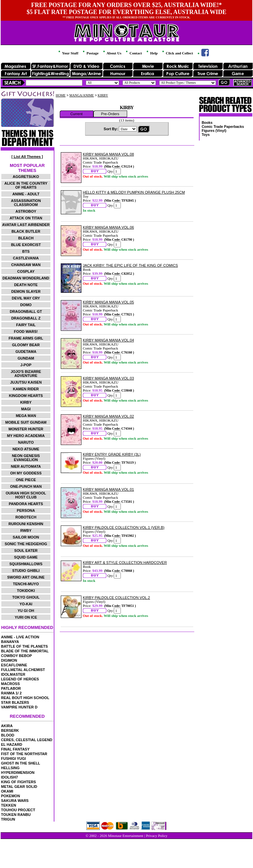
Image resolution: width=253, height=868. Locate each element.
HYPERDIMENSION (18, 773)
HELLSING (10, 768)
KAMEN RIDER (26, 389)
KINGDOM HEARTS (26, 396)
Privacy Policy (157, 836)
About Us (112, 53)
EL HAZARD (12, 744)
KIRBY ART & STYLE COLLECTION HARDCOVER (125, 563)
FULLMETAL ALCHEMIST (23, 670)
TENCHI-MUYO (26, 584)
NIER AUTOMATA (26, 466)
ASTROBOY (26, 211)
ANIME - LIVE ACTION (20, 637)
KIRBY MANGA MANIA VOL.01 (108, 489)
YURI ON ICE (26, 617)
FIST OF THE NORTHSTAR (24, 754)
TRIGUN (8, 819)
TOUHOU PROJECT (18, 810)
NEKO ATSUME (26, 449)
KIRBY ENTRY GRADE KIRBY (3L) (112, 454)
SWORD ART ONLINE (26, 577)
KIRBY (26, 402)
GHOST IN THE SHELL (21, 763)
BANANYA (10, 642)
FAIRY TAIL (26, 325)
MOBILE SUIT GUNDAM (26, 422)
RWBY (26, 530)
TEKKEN (9, 805)
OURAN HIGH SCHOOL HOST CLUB (26, 495)
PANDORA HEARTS (26, 504)
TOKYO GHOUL (26, 597)
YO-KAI (26, 604)
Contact (133, 53)
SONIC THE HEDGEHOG (26, 544)
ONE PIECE (26, 480)
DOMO (26, 305)
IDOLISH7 (10, 777)
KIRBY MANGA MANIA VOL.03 (108, 378)
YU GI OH (26, 611)
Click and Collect (177, 53)
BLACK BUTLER (26, 231)
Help (152, 53)
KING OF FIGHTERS (19, 782)
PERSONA (26, 510)
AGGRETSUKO (26, 177)
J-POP (26, 365)
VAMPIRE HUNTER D (19, 707)
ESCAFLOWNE (14, 665)
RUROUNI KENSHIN (26, 524)
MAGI (26, 409)
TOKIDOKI (26, 591)
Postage (90, 53)
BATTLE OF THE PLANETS (24, 646)
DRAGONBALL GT (26, 311)
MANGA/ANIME (82, 95)
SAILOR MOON (26, 537)
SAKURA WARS (15, 801)
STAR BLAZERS (15, 702)
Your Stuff (68, 53)
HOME (61, 95)
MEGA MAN (26, 416)
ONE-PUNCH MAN (26, 486)
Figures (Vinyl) (214, 131)
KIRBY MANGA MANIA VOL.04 (108, 340)
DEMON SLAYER (26, 291)
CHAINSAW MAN (26, 265)
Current (77, 114)
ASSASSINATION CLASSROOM (26, 203)
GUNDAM (26, 358)
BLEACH (26, 238)
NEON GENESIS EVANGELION (26, 458)
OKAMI (7, 791)
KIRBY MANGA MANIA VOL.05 (108, 302)
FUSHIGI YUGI (13, 758)
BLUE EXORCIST (26, 245)
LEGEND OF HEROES (20, 679)
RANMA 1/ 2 (11, 693)
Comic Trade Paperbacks (223, 127)
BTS (26, 251)
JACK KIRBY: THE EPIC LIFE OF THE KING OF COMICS (130, 265)
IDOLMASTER (13, 674)
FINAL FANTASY (15, 749)
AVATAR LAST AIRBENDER (26, 225)
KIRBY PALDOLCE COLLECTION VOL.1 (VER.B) (124, 527)
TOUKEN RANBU (16, 815)
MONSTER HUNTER (26, 429)
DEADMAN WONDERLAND (26, 278)
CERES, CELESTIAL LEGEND (27, 740)
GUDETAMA (26, 352)
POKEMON (11, 796)
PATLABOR (11, 688)
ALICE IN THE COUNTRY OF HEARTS (26, 185)
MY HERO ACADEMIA (26, 436)
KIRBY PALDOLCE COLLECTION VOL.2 (116, 598)
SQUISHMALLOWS (26, 564)
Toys (206, 135)
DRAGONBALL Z (26, 318)
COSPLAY (26, 271)
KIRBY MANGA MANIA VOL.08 (108, 154)
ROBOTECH (26, 517)
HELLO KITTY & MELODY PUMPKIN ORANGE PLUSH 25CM (134, 192)
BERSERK (10, 730)
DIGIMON (9, 660)
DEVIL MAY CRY (26, 298)
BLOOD (8, 735)
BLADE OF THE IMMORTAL (25, 651)
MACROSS (10, 684)
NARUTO (26, 442)
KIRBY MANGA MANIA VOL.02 (108, 416)
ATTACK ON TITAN (26, 218)
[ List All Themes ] (27, 157)
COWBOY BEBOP (17, 656)
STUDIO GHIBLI (26, 571)
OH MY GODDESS (26, 473)
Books (207, 123)
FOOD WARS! (26, 332)
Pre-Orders (110, 114)
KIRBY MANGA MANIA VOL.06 (108, 227)
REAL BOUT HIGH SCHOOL (25, 698)
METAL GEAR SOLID (19, 787)
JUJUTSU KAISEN (26, 382)
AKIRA (7, 726)
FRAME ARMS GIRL (26, 338)
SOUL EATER (26, 551)
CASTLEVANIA (26, 258)
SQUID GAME (26, 557)
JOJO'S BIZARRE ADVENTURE (26, 374)
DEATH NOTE (26, 285)
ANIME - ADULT (26, 194)
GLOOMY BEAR (26, 345)
